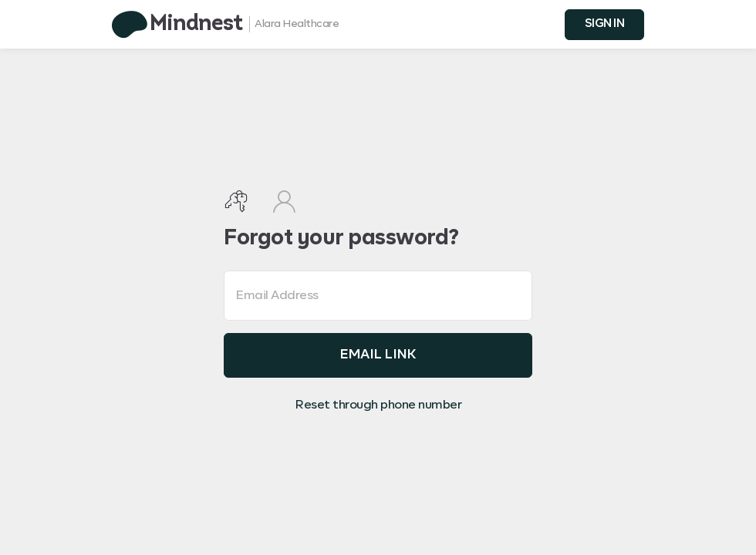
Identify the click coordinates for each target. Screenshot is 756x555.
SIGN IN (605, 24)
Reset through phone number (378, 405)
